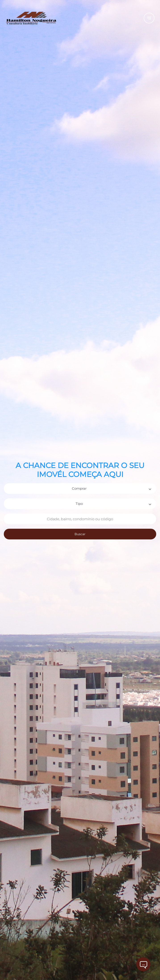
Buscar (80, 534)
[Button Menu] (149, 18)
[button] (80, 489)
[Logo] (61, 18)
